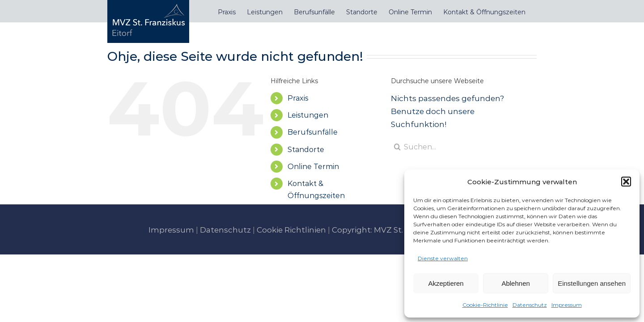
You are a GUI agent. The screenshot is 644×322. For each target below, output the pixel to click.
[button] (626, 182)
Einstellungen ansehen (592, 283)
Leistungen (308, 115)
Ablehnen (515, 283)
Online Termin (313, 167)
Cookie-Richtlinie (485, 305)
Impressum (567, 305)
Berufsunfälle (313, 132)
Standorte (306, 150)
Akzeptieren (446, 283)
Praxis (298, 98)
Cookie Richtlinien (291, 230)
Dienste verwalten (443, 258)
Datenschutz (530, 305)
